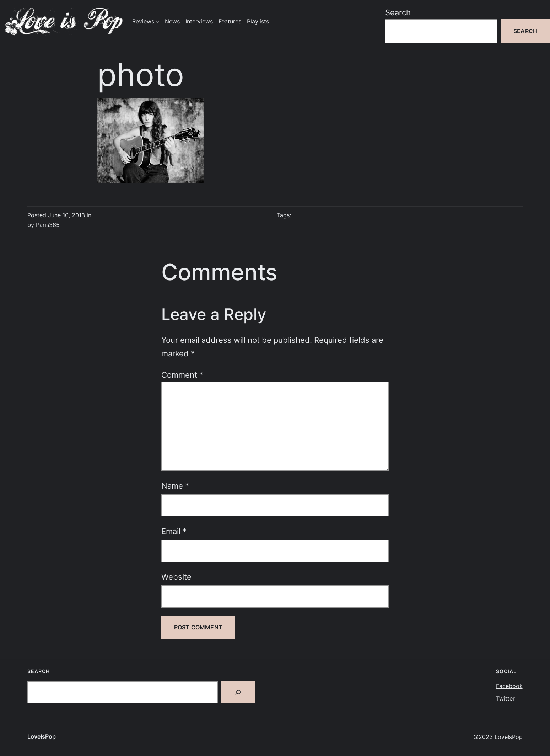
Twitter (505, 699)
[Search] (238, 692)
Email (174, 531)
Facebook (509, 686)
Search (398, 12)
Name (175, 486)
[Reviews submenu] (157, 22)
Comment (182, 375)
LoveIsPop (42, 737)
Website (176, 577)
